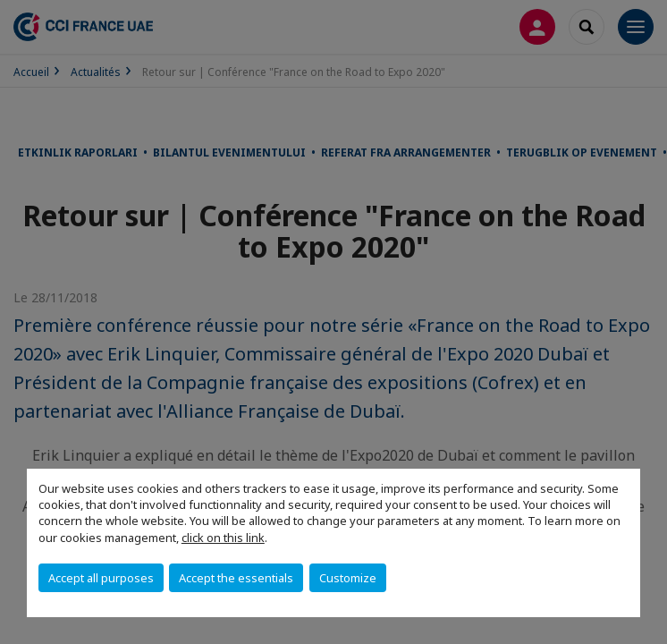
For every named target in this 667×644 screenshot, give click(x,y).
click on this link (223, 538)
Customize (348, 578)
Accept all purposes (101, 578)
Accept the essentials (236, 578)
